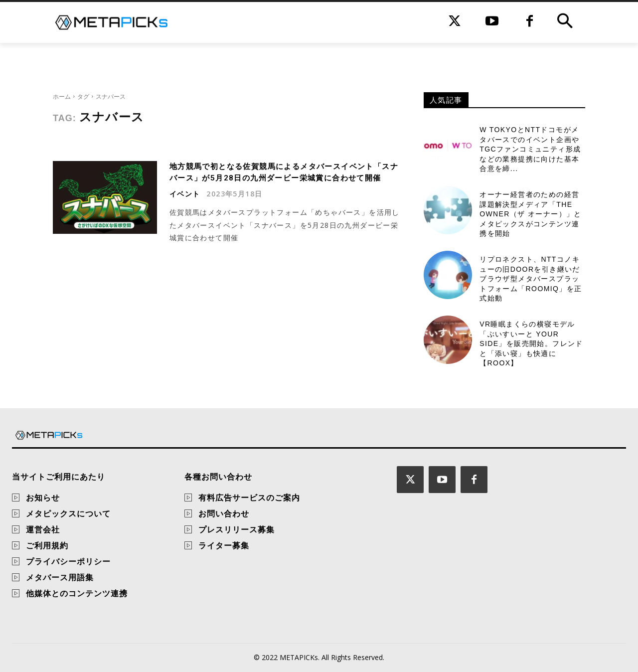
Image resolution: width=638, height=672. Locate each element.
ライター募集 (224, 545)
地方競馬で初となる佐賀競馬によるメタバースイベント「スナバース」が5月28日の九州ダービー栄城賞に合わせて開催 (281, 177)
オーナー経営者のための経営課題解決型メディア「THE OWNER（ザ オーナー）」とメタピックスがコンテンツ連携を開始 (531, 214)
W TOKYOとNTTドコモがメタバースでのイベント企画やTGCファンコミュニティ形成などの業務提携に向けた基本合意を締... (530, 149)
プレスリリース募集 (237, 529)
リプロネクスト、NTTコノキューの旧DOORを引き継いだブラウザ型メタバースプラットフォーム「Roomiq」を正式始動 (531, 279)
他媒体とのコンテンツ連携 (77, 593)
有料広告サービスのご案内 (249, 498)
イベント (185, 205)
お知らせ (43, 498)
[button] (565, 22)
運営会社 (43, 529)
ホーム (62, 96)
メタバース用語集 (60, 577)
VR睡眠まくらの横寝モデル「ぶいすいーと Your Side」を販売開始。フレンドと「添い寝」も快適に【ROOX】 (531, 343)
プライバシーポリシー (68, 561)
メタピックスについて (68, 513)
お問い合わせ (224, 513)
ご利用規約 (47, 545)
